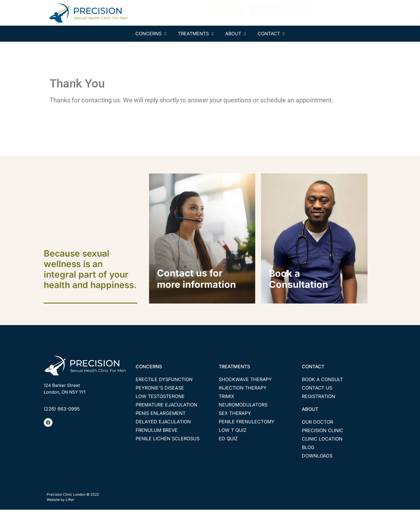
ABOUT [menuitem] (236, 34)
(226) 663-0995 (62, 411)
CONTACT (313, 369)
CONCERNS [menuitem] (151, 34)
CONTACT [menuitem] (271, 34)
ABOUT (310, 412)
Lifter (70, 502)
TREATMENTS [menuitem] (196, 34)
